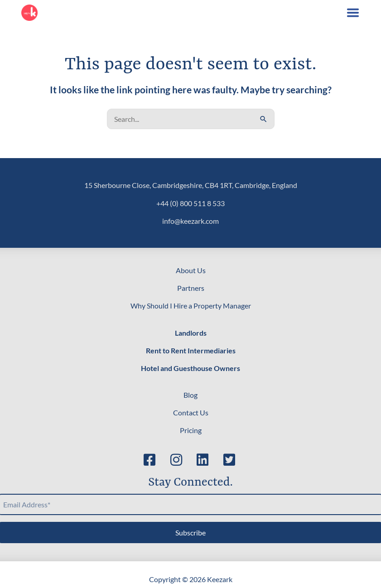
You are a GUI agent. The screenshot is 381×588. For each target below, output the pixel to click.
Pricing (191, 430)
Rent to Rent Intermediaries (191, 350)
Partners (191, 288)
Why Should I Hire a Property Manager (191, 306)
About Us (191, 270)
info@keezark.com (190, 221)
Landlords (191, 333)
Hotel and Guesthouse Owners (190, 368)
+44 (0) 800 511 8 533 (190, 203)
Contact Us (191, 412)
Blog (190, 395)
